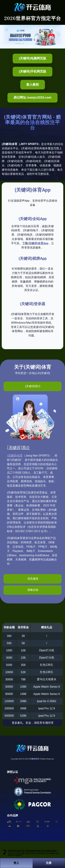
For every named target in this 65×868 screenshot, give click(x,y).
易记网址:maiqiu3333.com (32, 98)
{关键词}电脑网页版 (32, 58)
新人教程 (33, 85)
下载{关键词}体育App (35, 243)
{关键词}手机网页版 (32, 71)
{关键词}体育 (15, 456)
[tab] (32, 386)
